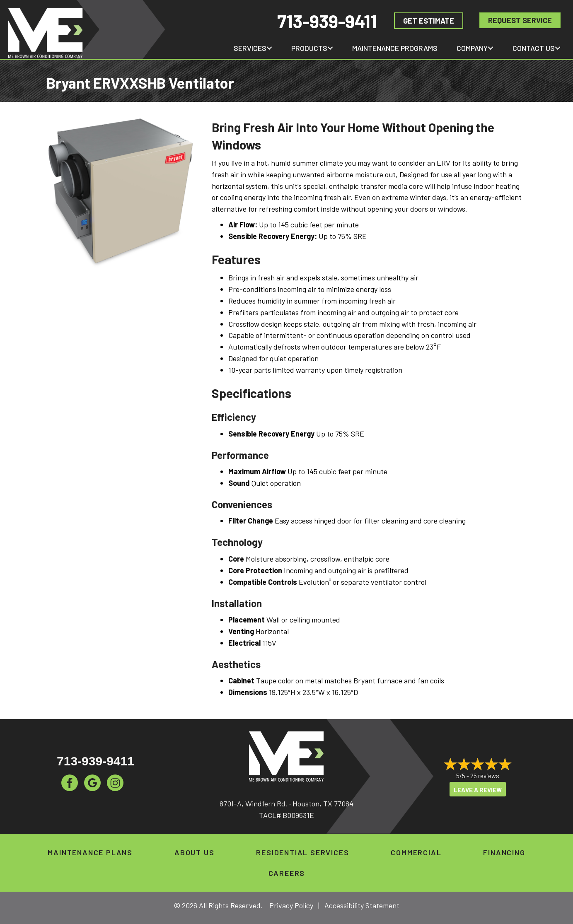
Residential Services (302, 852)
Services (250, 48)
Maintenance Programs (395, 48)
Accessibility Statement (362, 905)
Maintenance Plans (90, 852)
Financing (504, 852)
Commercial (416, 852)
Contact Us (534, 48)
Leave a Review (478, 790)
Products (309, 48)
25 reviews (485, 776)
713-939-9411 (327, 21)
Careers (287, 873)
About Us (194, 852)
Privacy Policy (291, 905)
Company (472, 48)
